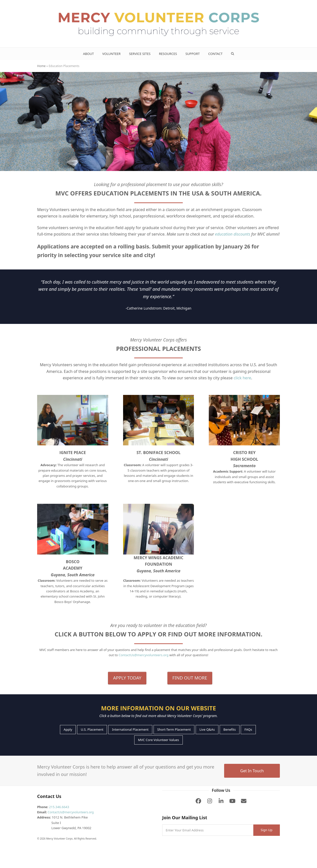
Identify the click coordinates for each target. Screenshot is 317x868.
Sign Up (267, 830)
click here (242, 378)
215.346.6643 (59, 807)
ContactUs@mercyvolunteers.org (144, 655)
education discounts (233, 234)
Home (41, 66)
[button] (232, 54)
